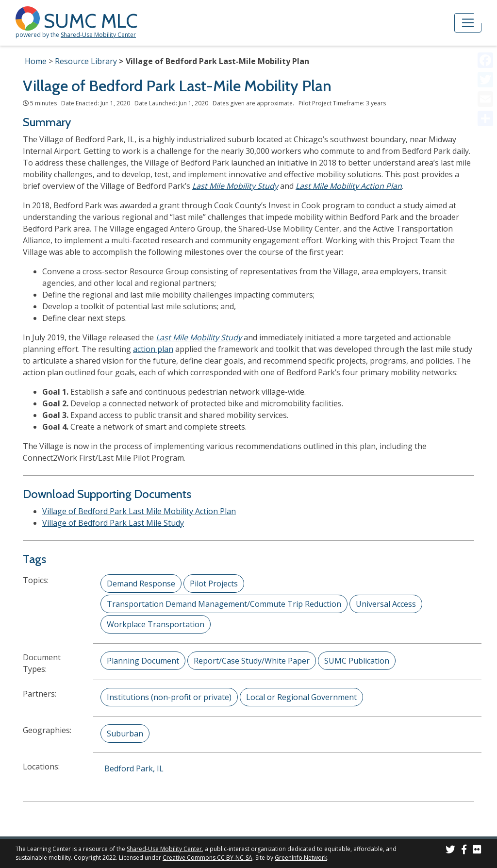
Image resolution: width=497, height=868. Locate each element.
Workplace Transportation (156, 624)
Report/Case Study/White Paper (252, 661)
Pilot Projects (214, 584)
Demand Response (141, 584)
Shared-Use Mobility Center (98, 35)
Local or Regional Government (301, 697)
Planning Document (143, 661)
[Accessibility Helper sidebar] (485, 12)
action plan (153, 349)
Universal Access (386, 604)
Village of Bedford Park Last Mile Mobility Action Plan (139, 511)
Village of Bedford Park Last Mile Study (113, 523)
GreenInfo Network (301, 858)
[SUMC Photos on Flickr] (477, 851)
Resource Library (86, 61)
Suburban (125, 734)
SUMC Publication (357, 661)
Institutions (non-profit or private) (169, 697)
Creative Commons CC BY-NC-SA (207, 858)
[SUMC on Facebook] (464, 851)
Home (36, 61)
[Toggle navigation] (468, 23)
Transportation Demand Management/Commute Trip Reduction (224, 604)
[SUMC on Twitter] (450, 851)
